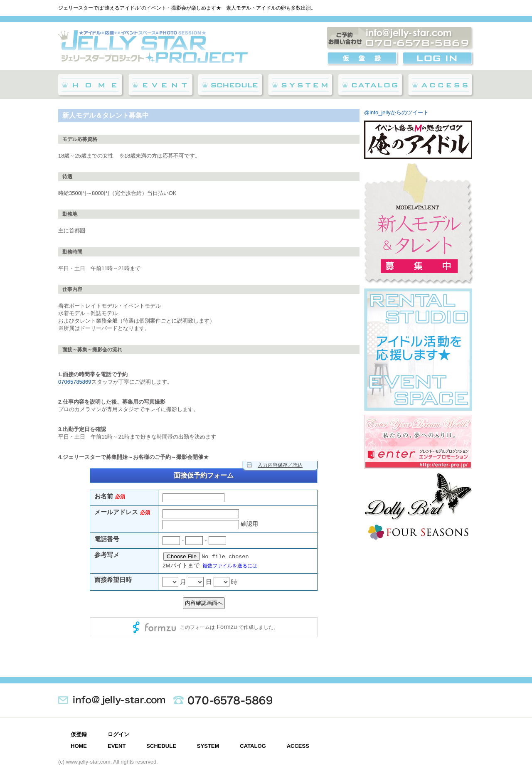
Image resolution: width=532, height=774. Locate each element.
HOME (79, 746)
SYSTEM (208, 746)
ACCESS (298, 746)
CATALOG (253, 746)
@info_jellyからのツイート (396, 112)
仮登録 (79, 734)
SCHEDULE (161, 746)
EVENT (117, 746)
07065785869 (75, 382)
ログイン (118, 734)
